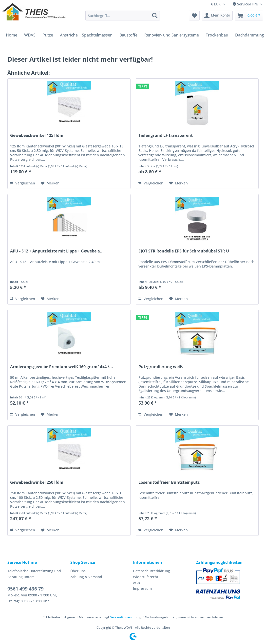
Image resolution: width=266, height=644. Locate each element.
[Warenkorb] (249, 16)
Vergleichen (23, 183)
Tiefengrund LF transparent (166, 135)
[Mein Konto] (217, 16)
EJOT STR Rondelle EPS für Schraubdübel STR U (184, 251)
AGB (136, 583)
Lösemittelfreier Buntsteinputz (169, 482)
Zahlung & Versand (86, 577)
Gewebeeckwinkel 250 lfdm (37, 482)
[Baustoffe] (128, 35)
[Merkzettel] (194, 16)
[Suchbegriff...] (123, 16)
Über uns (78, 571)
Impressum (142, 588)
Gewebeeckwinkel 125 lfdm (37, 135)
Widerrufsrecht (146, 577)
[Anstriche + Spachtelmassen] (86, 35)
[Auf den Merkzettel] (50, 183)
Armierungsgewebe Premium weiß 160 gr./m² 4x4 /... (62, 367)
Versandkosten (121, 617)
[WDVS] (30, 35)
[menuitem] (123, 18)
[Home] (12, 35)
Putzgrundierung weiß (161, 367)
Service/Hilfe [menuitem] (246, 4)
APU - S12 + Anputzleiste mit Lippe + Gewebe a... (57, 251)
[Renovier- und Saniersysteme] (172, 35)
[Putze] (48, 35)
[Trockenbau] (217, 35)
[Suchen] (155, 16)
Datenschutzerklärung (152, 571)
